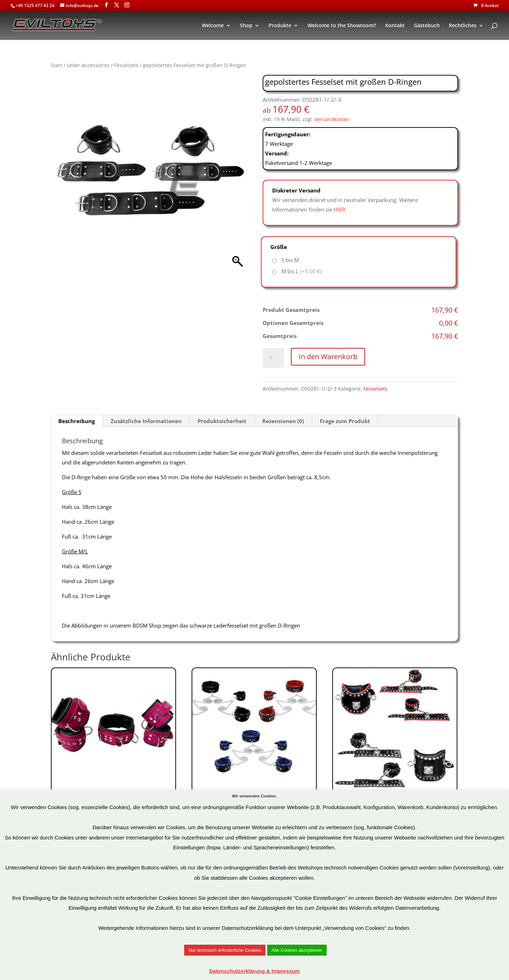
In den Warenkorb (328, 357)
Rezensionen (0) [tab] (283, 421)
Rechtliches (463, 26)
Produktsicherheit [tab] (222, 421)
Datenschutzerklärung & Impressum (255, 971)
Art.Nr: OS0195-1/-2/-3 (395, 749)
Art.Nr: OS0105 (254, 754)
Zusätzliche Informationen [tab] (146, 421)
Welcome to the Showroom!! (342, 26)
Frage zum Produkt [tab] (345, 421)
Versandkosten (332, 119)
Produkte (280, 26)
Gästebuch (427, 26)
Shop (246, 26)
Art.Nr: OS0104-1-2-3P (113, 759)
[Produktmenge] (273, 358)
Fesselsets (126, 65)
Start (57, 65)
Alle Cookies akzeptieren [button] (297, 950)
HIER (339, 209)
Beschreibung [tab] (77, 421)
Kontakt (395, 26)
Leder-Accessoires (88, 65)
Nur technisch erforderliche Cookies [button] (225, 950)
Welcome (213, 26)
